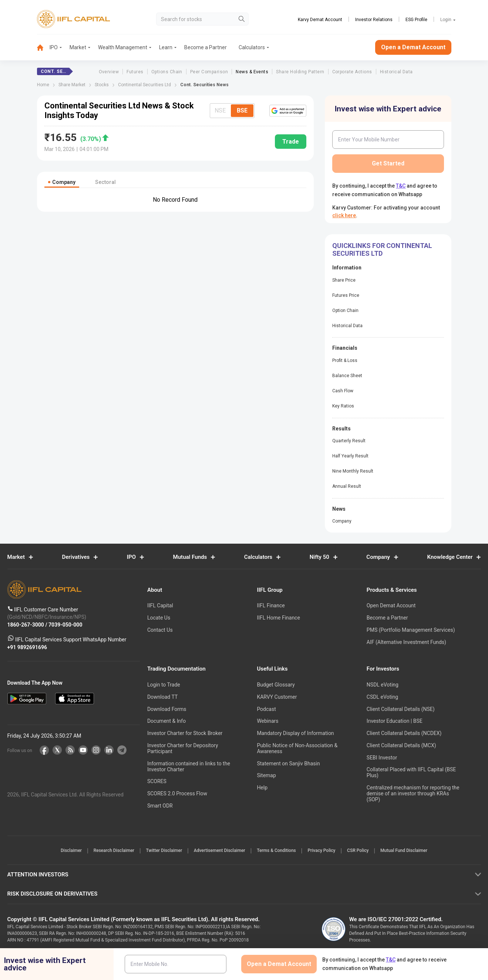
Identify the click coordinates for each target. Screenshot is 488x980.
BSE (242, 110)
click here (344, 215)
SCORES (157, 781)
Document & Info (166, 721)
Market (78, 47)
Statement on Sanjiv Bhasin (288, 763)
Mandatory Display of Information (295, 733)
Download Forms (167, 709)
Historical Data (396, 72)
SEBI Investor (382, 758)
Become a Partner (206, 47)
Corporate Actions (352, 72)
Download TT (162, 697)
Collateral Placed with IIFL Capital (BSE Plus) (411, 772)
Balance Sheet (347, 376)
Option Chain (345, 311)
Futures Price (346, 295)
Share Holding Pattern (300, 72)
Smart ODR (160, 806)
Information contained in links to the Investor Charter (189, 766)
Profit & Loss (345, 360)
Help (262, 788)
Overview (109, 72)
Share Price (344, 280)
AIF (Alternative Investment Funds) (406, 642)
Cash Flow (343, 391)
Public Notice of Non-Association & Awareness (297, 748)
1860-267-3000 (26, 625)
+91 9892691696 (27, 647)
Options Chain (167, 72)
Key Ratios (343, 406)
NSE (220, 110)
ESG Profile (416, 20)
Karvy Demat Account (320, 20)
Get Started (388, 163)
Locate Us (159, 618)
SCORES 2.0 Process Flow (177, 793)
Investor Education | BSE (395, 721)
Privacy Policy (328, 851)
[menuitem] (43, 48)
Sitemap (266, 775)
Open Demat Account (391, 605)
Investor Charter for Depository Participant (183, 748)
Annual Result (347, 486)
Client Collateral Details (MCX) (401, 745)
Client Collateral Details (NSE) (401, 709)
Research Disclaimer (102, 851)
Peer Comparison (209, 72)
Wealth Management (123, 47)
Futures (135, 72)
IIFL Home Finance (278, 618)
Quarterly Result (349, 441)
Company (342, 521)
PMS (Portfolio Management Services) (411, 630)
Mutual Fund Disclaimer (420, 851)
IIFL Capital (160, 605)
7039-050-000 (65, 625)
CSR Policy (369, 851)
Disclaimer (55, 851)
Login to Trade (164, 685)
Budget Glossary (276, 685)
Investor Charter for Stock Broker (185, 733)
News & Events (252, 72)
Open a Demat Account (413, 47)
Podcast (266, 709)
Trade (291, 142)
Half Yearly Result (350, 456)
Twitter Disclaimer (157, 851)
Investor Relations (374, 20)
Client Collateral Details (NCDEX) (404, 733)
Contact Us (160, 630)
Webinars (267, 721)
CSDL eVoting (382, 697)
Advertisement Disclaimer (217, 851)
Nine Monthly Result (353, 471)
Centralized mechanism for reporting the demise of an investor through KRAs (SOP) (413, 793)
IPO (54, 47)
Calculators (252, 47)
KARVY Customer (277, 697)
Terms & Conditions (279, 851)
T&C (401, 186)
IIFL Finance (271, 605)
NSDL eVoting (383, 685)
